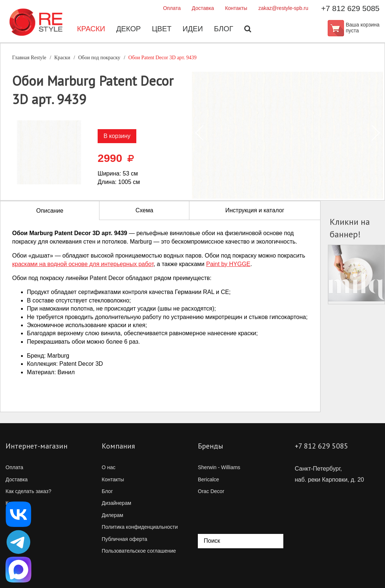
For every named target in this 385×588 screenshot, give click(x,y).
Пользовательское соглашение (139, 551)
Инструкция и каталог (255, 210)
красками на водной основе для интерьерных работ (83, 264)
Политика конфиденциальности (140, 527)
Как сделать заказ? (28, 491)
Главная (29, 58)
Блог (224, 29)
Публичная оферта (125, 539)
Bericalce (209, 479)
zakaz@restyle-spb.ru (283, 8)
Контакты (236, 8)
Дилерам (112, 515)
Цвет (162, 29)
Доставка (203, 8)
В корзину (117, 136)
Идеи (193, 29)
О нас (108, 467)
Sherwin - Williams (219, 467)
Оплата (172, 8)
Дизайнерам (116, 503)
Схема (144, 210)
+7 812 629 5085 (350, 8)
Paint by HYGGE (228, 264)
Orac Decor (211, 491)
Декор (128, 29)
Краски (91, 29)
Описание (50, 211)
